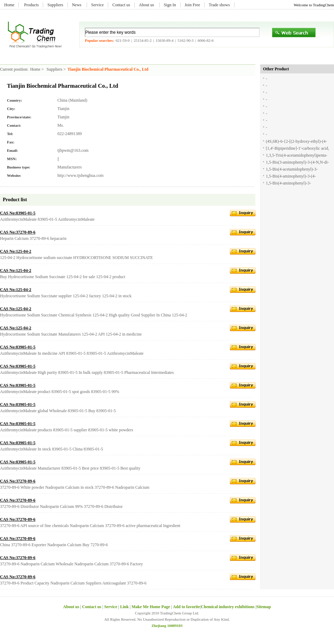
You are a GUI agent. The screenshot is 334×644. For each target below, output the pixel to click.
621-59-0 (122, 40)
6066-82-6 (206, 40)
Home (9, 5)
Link (124, 607)
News (77, 5)
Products (31, 5)
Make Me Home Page (151, 607)
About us (147, 5)
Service (97, 5)
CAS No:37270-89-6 (18, 232)
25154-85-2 (142, 40)
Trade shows (219, 5)
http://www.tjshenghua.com (81, 175)
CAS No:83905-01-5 (18, 213)
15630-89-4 (164, 40)
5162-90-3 (185, 40)
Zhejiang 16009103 (167, 626)
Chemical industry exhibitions (228, 607)
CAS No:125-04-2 (16, 251)
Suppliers (55, 5)
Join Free (192, 5)
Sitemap (264, 607)
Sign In (170, 5)
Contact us (121, 5)
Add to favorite (186, 607)
